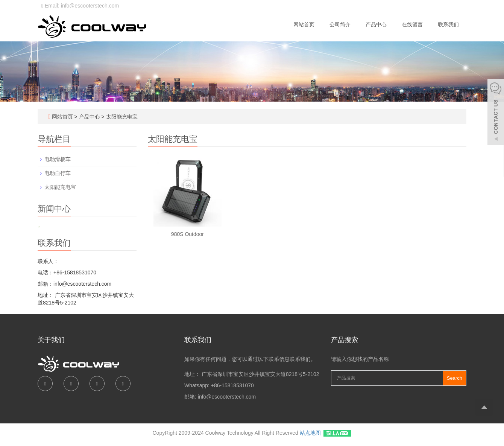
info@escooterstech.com (227, 397)
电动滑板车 (58, 159)
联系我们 (448, 24)
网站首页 (304, 24)
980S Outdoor (187, 234)
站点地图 (310, 433)
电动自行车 (58, 173)
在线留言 (412, 24)
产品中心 (376, 24)
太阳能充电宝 (121, 117)
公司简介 (340, 24)
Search (455, 378)
